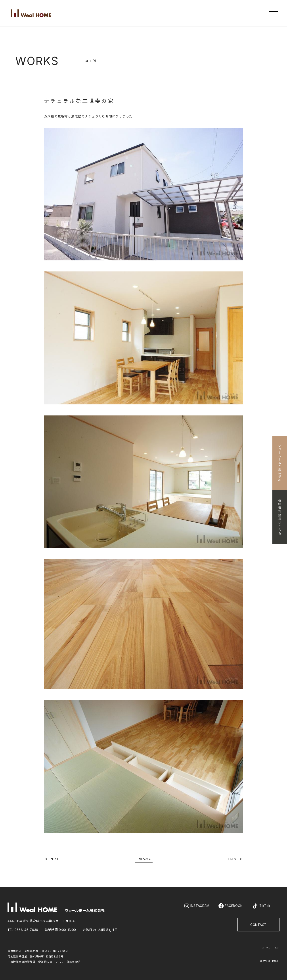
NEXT (55, 859)
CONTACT (258, 925)
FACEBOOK (231, 906)
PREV (232, 859)
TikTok (261, 906)
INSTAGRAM (197, 906)
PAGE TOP (271, 948)
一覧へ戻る (144, 859)
